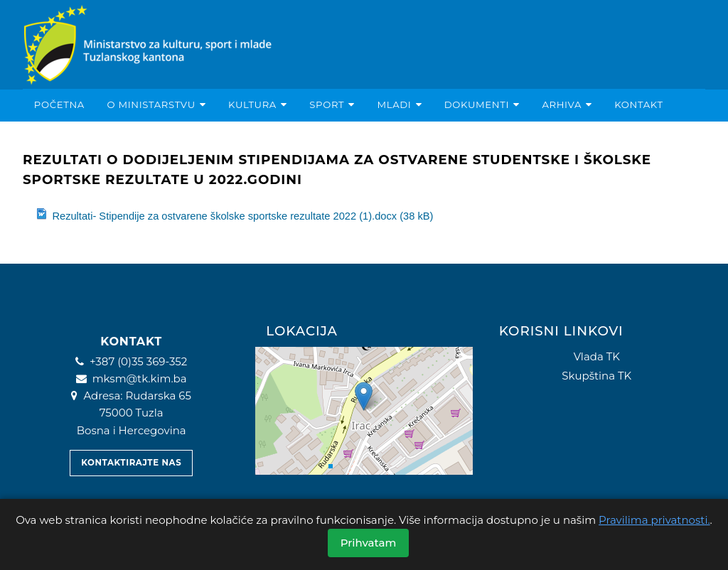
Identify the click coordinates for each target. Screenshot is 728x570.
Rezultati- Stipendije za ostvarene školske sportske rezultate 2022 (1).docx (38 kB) (234, 215)
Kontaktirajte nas (131, 463)
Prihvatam (369, 543)
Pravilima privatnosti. (654, 520)
